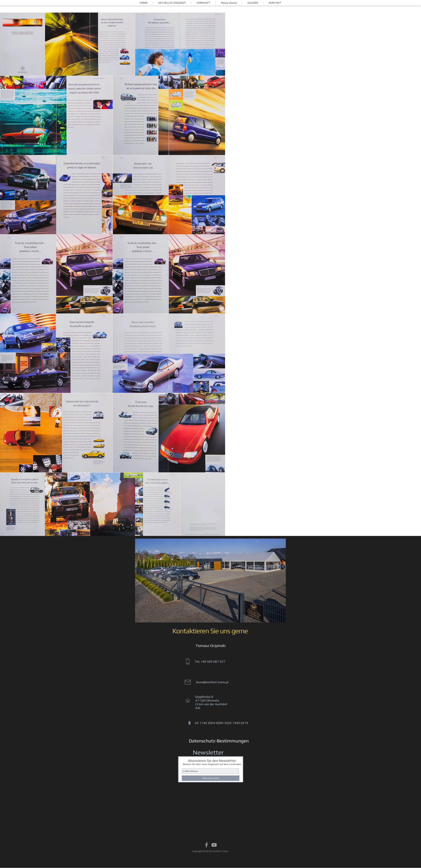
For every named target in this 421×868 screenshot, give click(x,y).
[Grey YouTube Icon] (214, 845)
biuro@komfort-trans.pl (212, 682)
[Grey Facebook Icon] (206, 845)
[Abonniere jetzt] (211, 778)
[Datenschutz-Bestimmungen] (219, 741)
